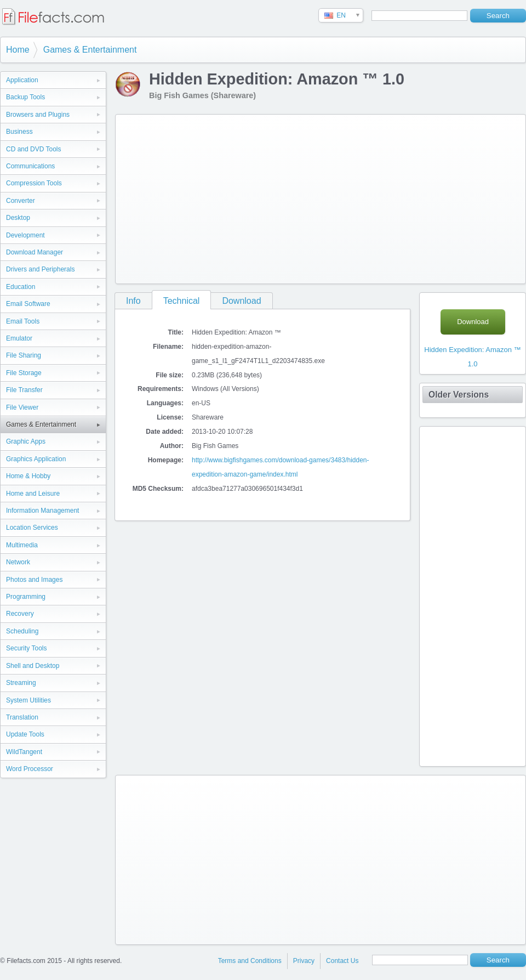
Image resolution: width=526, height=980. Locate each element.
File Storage (24, 373)
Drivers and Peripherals (40, 269)
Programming (26, 597)
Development (25, 235)
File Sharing (24, 355)
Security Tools (26, 648)
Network (18, 562)
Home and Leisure (33, 494)
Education (21, 287)
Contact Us (342, 961)
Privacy (304, 961)
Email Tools (23, 321)
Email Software (28, 304)
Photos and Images (34, 580)
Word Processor (30, 769)
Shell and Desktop (33, 666)
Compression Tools (34, 183)
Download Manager (35, 252)
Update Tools (25, 734)
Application (22, 80)
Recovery (20, 614)
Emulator (19, 338)
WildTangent (24, 752)
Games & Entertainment (90, 50)
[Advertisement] (271, 197)
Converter (21, 201)
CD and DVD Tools (34, 149)
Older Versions (459, 395)
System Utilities (28, 700)
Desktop (18, 218)
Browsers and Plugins (38, 115)
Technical (182, 301)
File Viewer (22, 407)
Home (18, 50)
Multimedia (22, 545)
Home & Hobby (28, 476)
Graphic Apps (26, 441)
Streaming (21, 683)
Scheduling (22, 631)
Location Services (32, 528)
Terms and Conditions (250, 961)
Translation (22, 717)
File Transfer (24, 390)
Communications (30, 166)
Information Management (42, 511)
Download (241, 301)
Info (133, 301)
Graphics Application (36, 459)
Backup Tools (25, 97)
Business (19, 132)
